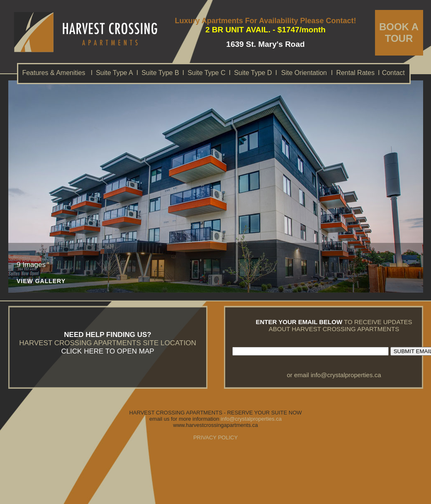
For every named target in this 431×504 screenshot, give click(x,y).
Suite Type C (206, 73)
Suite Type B (160, 73)
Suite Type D (253, 73)
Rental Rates (355, 73)
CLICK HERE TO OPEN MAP (107, 351)
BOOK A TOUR (399, 33)
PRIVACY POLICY (215, 437)
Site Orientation (304, 73)
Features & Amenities (54, 73)
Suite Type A (114, 73)
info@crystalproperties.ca (346, 375)
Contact (393, 73)
